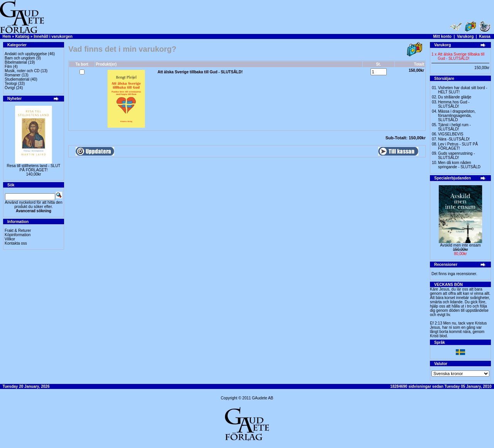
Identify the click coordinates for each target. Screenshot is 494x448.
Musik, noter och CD (22, 71)
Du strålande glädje (455, 97)
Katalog (22, 36)
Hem (7, 36)
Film (8, 67)
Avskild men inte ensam (460, 245)
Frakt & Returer (18, 231)
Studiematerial (17, 79)
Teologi (11, 84)
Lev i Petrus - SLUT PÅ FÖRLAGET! (458, 146)
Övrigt (10, 88)
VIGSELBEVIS (451, 134)
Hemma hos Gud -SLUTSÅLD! (454, 104)
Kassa (485, 36)
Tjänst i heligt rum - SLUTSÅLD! (454, 127)
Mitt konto (442, 36)
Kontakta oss (16, 243)
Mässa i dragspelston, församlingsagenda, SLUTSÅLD (457, 116)
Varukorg (465, 36)
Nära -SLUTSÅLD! (454, 139)
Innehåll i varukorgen (53, 36)
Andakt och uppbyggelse (26, 54)
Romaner (13, 75)
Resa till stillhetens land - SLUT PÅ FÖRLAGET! (34, 168)
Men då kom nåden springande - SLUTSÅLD (459, 165)
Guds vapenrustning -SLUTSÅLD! (457, 156)
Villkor (10, 239)
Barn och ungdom (20, 58)
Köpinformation (18, 235)
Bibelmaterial (16, 62)
